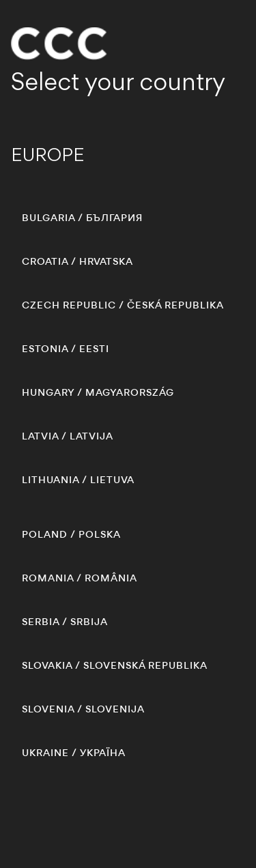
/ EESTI (66, 349)
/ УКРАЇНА (74, 753)
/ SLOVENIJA (83, 709)
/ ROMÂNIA (80, 578)
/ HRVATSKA (77, 261)
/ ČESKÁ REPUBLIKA (123, 305)
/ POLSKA (71, 534)
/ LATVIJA (68, 436)
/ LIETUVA (78, 480)
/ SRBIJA (65, 622)
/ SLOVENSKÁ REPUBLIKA (115, 665)
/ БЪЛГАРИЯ (82, 218)
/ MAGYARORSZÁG (98, 392)
